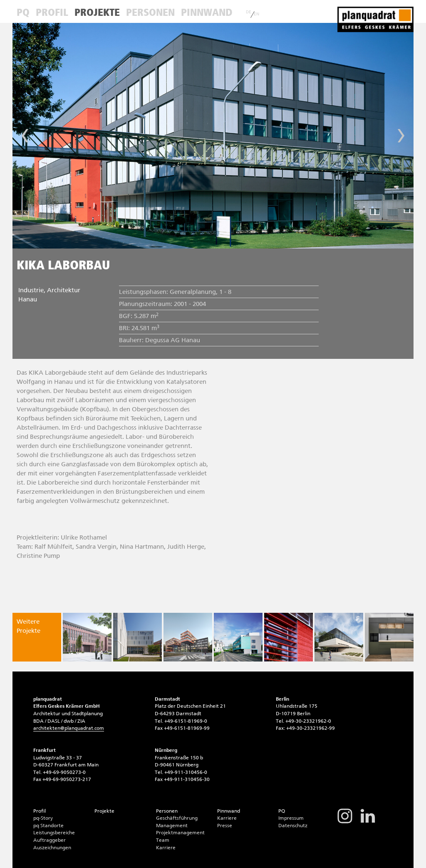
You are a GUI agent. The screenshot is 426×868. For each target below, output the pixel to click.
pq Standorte (48, 826)
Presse (225, 826)
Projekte (97, 12)
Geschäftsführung (177, 818)
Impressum (291, 818)
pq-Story (43, 818)
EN (256, 14)
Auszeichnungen (52, 848)
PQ (23, 12)
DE (249, 12)
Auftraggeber (50, 840)
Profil (52, 12)
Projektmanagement (180, 833)
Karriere (166, 848)
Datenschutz (293, 826)
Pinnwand (207, 12)
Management (172, 826)
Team (163, 840)
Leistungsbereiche (54, 833)
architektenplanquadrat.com (69, 728)
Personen (150, 12)
